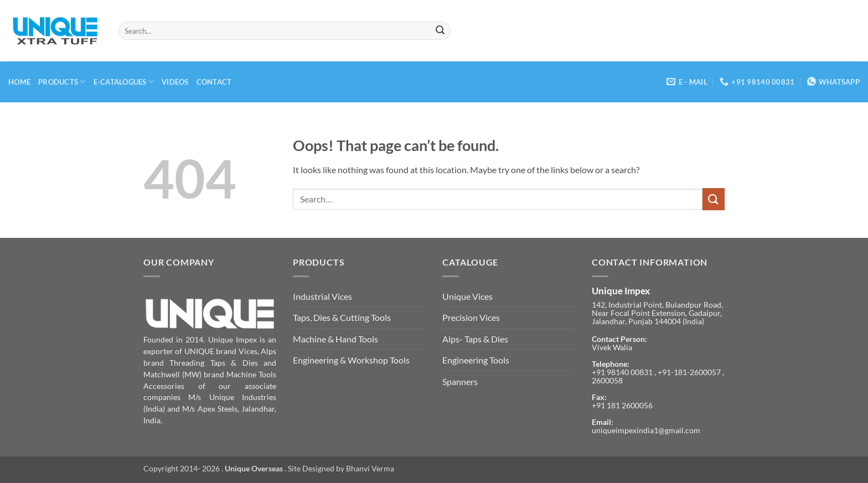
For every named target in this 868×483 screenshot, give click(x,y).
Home (19, 82)
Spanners (460, 381)
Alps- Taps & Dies (475, 339)
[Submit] (440, 31)
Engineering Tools (476, 360)
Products (62, 82)
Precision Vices (471, 317)
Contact (214, 82)
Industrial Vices (322, 296)
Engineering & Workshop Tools (351, 360)
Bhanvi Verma (370, 468)
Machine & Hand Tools (335, 339)
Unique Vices (467, 296)
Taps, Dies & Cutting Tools (342, 317)
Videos (175, 82)
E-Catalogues (124, 82)
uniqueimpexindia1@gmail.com (646, 430)
